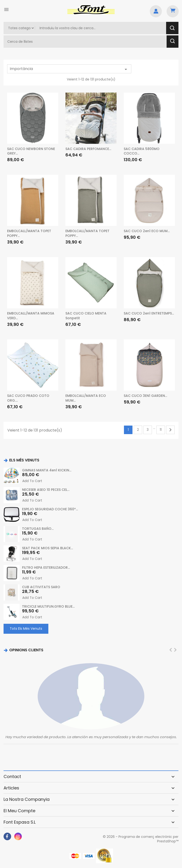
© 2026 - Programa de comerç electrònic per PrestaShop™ (141, 839)
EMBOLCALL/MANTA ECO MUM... (86, 398)
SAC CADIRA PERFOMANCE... (88, 149)
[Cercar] (86, 42)
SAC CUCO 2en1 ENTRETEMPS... (149, 313)
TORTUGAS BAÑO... (38, 529)
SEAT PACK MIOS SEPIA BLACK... (48, 548)
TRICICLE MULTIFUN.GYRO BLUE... (48, 606)
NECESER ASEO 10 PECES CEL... (46, 490)
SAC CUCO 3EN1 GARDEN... (145, 396)
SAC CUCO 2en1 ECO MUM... (147, 231)
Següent (170, 430)
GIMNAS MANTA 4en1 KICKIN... (47, 470)
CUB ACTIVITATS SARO (41, 587)
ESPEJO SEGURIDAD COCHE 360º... (50, 509)
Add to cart (32, 481)
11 (161, 430)
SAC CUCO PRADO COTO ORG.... (28, 398)
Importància (69, 69)
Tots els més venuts (26, 629)
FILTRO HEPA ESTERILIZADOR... (46, 568)
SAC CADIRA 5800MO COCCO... (142, 151)
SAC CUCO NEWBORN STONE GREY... (31, 151)
